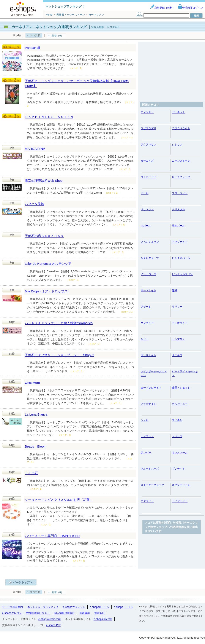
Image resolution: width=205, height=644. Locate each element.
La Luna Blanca (36, 414)
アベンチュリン (150, 242)
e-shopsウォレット (74, 607)
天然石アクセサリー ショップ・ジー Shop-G (60, 355)
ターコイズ (147, 161)
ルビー (145, 339)
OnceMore (32, 383)
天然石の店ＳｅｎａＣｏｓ (44, 236)
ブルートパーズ (150, 469)
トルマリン (178, 339)
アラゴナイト (148, 404)
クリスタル (178, 209)
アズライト (147, 501)
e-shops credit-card (50, 619)
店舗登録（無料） (162, 8)
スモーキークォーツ (152, 485)
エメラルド (147, 436)
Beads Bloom (36, 446)
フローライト (180, 193)
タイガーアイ (148, 177)
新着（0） (58, 36)
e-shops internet (103, 619)
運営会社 (99, 613)
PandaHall (32, 48)
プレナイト (178, 469)
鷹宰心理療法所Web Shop (44, 181)
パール (145, 193)
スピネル (177, 420)
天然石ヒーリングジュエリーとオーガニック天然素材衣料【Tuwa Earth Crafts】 (77, 83)
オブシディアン (181, 485)
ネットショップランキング (43, 607)
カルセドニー (180, 404)
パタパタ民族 (35, 204)
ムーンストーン (181, 161)
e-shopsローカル (100, 607)
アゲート (146, 307)
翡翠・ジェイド (181, 388)
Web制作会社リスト (38, 613)
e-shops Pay (53, 625)
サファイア (147, 323)
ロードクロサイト (151, 388)
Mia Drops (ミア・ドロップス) (47, 291)
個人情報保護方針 (65, 613)
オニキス (177, 355)
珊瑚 (175, 290)
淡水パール (178, 226)
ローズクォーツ (181, 177)
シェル (145, 420)
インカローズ (148, 274)
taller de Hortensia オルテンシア (48, 264)
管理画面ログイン (190, 8)
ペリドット (147, 209)
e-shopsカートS (123, 607)
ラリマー (177, 307)
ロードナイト (148, 290)
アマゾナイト (180, 242)
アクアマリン (148, 145)
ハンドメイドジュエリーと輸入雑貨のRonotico (59, 323)
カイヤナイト (180, 501)
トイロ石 (31, 473)
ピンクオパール (181, 258)
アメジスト (147, 112)
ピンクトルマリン (182, 274)
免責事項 (85, 613)
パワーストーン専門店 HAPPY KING (52, 536)
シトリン (177, 145)
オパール (146, 226)
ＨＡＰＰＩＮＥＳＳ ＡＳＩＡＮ (49, 117)
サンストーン (180, 453)
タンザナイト (148, 355)
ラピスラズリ (148, 128)
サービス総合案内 (13, 607)
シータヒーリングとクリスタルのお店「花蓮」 (59, 500)
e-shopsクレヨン (12, 613)
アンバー (146, 453)
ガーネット (178, 112)
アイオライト (180, 323)
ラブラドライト (181, 128)
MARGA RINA (35, 149)
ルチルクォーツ (150, 258)
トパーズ (177, 436)
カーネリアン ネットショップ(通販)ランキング (49, 27)
